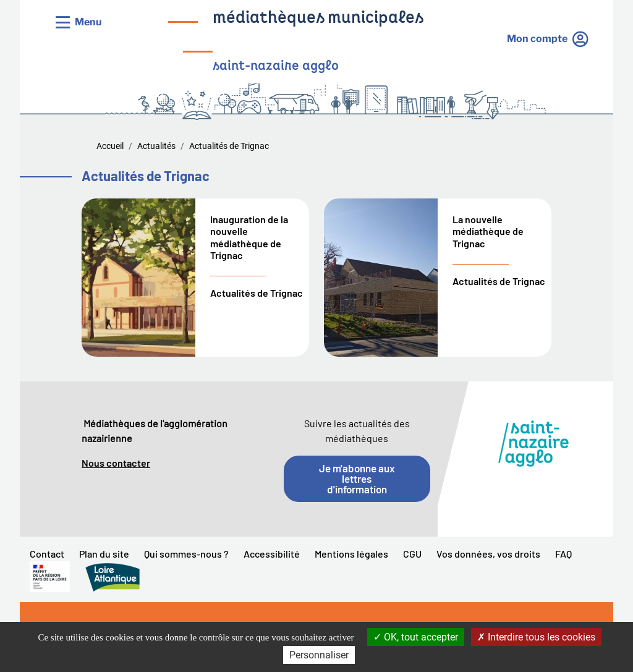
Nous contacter (116, 463)
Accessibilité (272, 554)
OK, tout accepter (416, 637)
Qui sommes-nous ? (186, 554)
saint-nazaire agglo (276, 66)
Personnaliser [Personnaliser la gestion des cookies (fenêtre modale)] (319, 655)
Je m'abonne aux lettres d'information (357, 478)
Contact (47, 554)
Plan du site (104, 554)
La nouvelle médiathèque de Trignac (488, 231)
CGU (412, 554)
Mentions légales (351, 554)
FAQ (563, 554)
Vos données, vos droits (488, 554)
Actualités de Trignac (257, 293)
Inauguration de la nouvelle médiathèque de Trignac (249, 237)
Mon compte (537, 39)
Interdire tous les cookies (536, 637)
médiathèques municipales (318, 19)
